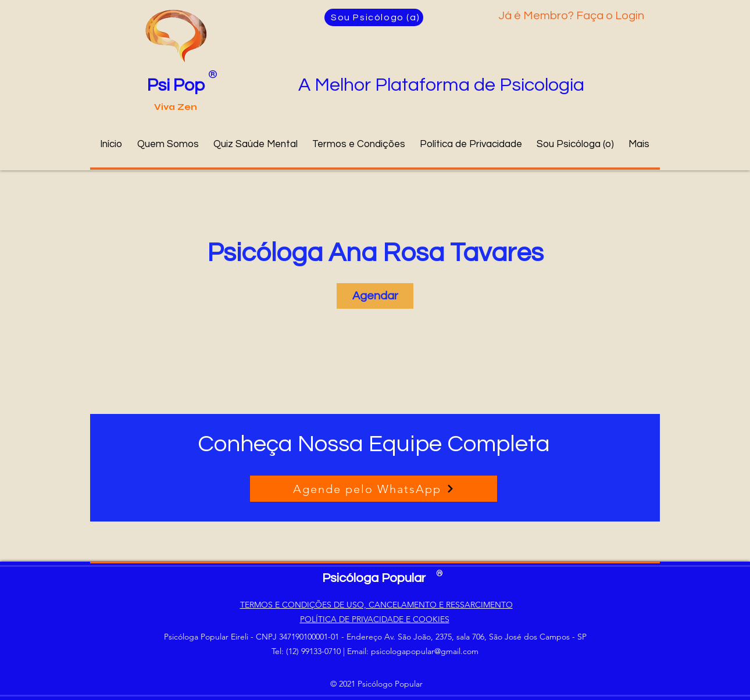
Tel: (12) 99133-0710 (306, 651)
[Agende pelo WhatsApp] (374, 489)
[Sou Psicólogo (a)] (374, 17)
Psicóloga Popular (374, 578)
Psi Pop (176, 85)
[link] (375, 296)
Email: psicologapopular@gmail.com (413, 651)
